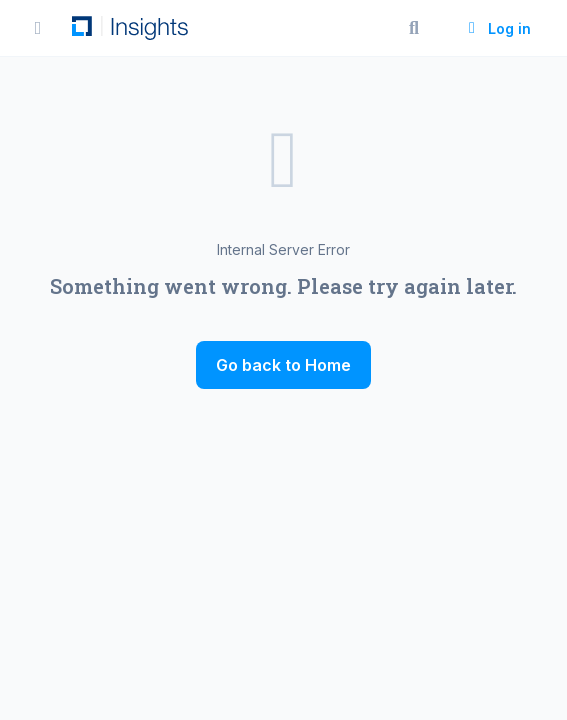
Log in (497, 28)
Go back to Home (283, 365)
